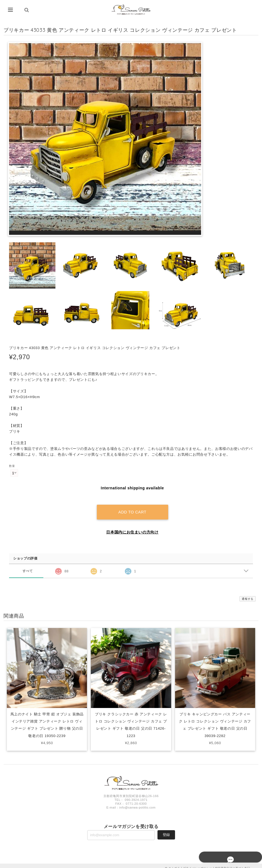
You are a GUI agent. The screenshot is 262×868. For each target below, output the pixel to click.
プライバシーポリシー (198, 863)
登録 (166, 830)
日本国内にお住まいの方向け (132, 527)
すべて (28, 566)
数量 (12, 466)
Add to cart (132, 507)
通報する (248, 594)
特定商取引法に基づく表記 (233, 863)
